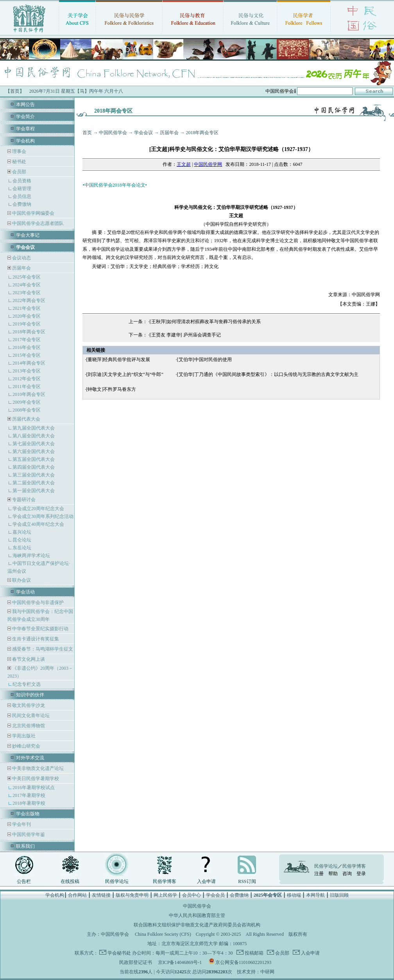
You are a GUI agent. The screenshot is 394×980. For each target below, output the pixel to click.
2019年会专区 (27, 324)
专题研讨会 (24, 500)
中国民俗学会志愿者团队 (37, 223)
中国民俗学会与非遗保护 (37, 602)
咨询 (347, 874)
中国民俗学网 (208, 164)
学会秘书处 (119, 953)
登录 (361, 874)
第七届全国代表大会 (34, 444)
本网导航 (315, 895)
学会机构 (25, 141)
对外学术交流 (30, 758)
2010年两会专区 (29, 394)
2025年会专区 (27, 277)
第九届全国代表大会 (34, 428)
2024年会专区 (27, 285)
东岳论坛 (22, 548)
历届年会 (21, 268)
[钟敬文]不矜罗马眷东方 (111, 389)
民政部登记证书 (136, 962)
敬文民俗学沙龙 (28, 705)
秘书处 (19, 162)
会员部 (19, 172)
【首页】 (15, 91)
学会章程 (25, 129)
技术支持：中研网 (256, 972)
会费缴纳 (22, 204)
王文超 (184, 164)
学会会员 (215, 895)
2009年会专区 (27, 402)
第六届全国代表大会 (34, 451)
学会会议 (143, 133)
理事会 (19, 151)
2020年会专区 (27, 316)
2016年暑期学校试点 (34, 788)
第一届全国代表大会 (34, 491)
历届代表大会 (26, 419)
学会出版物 (28, 814)
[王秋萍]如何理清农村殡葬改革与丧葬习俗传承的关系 (205, 322)
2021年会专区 (27, 308)
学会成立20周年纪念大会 (38, 509)
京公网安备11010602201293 (244, 962)
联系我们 (25, 846)
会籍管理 (22, 189)
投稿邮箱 (253, 953)
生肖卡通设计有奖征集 (35, 639)
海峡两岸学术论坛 (31, 556)
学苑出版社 (23, 736)
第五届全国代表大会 (34, 459)
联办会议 (21, 580)
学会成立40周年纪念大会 (38, 524)
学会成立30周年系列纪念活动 (43, 516)
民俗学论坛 (117, 881)
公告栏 (24, 881)
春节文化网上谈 (28, 659)
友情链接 (101, 895)
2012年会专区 (27, 379)
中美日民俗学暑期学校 (36, 779)
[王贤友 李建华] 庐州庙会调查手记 (185, 335)
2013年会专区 (27, 371)
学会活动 (25, 592)
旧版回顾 (339, 895)
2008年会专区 (27, 410)
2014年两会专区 (29, 363)
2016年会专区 (27, 347)
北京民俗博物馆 (28, 726)
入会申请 (206, 881)
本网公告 (25, 104)
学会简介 (25, 117)
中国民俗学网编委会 (33, 213)
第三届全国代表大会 (34, 475)
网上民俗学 (165, 895)
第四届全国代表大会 (34, 467)
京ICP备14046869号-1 (180, 962)
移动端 (294, 895)
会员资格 (22, 181)
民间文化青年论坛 (30, 716)
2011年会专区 (27, 387)
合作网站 (77, 895)
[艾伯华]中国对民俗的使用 (204, 360)
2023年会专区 (27, 293)
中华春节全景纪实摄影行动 (40, 629)
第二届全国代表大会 (34, 483)
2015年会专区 (27, 355)
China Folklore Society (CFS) (163, 934)
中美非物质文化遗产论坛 (37, 768)
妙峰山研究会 (26, 746)
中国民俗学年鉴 (28, 834)
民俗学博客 (165, 881)
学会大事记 (28, 235)
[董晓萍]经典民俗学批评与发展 (118, 360)
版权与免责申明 (132, 895)
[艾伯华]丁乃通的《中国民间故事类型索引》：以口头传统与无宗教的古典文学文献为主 (268, 374)
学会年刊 (21, 824)
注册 (319, 874)
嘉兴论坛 (22, 532)
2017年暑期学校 (29, 795)
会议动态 (21, 258)
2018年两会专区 (29, 332)
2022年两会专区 (29, 300)
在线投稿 (70, 881)
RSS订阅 (247, 881)
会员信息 (22, 196)
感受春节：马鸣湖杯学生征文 (42, 649)
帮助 (333, 874)
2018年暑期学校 (29, 803)
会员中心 (192, 895)
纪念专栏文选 (27, 684)
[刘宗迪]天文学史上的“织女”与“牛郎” (124, 374)
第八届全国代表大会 (34, 436)
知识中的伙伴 (30, 695)
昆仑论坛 (22, 540)
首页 (87, 133)
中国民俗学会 (113, 133)
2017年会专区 (27, 340)
